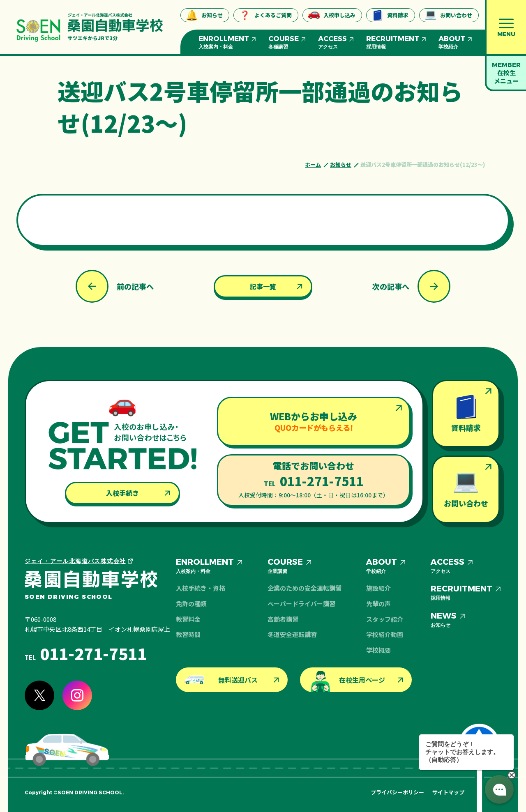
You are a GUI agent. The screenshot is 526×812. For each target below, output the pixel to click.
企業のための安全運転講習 (305, 588)
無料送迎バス (221, 680)
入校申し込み (332, 15)
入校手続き (122, 493)
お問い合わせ (448, 15)
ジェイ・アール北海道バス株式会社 (75, 561)
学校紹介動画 (385, 634)
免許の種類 (191, 604)
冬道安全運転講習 (292, 634)
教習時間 (188, 634)
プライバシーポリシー (397, 792)
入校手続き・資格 (201, 588)
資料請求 (390, 15)
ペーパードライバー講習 (301, 604)
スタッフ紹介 (385, 619)
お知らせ (204, 15)
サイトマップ (448, 792)
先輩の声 (378, 604)
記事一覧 (263, 286)
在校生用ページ (347, 682)
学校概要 (378, 650)
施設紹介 (378, 588)
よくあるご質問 (265, 15)
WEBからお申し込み (314, 421)
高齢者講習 (283, 619)
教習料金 (188, 619)
